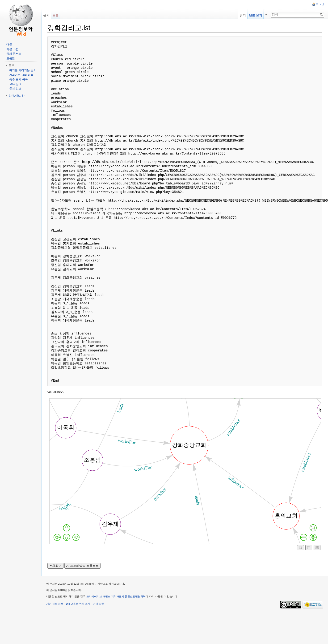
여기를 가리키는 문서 (23, 70)
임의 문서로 (14, 54)
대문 (9, 45)
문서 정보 (15, 89)
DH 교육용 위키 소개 (78, 604)
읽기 (243, 15)
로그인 (320, 4)
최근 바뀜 (12, 49)
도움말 (11, 58)
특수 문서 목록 (19, 79)
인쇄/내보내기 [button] (18, 96)
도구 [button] (12, 65)
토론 (55, 15)
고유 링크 (15, 84)
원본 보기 (256, 15)
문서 (46, 15)
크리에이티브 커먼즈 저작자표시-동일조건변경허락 (116, 596)
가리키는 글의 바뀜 (21, 75)
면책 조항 (98, 604)
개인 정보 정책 (55, 604)
